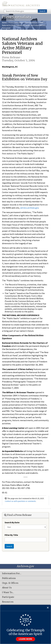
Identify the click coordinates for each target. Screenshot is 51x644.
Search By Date (12, 522)
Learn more (26, 639)
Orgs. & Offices (10, 583)
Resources (8, 602)
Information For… (12, 574)
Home (4, 22)
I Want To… (8, 592)
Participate (8, 597)
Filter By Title (11, 535)
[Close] (48, 608)
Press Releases (31, 22)
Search (42, 11)
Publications (9, 578)
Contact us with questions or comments (20, 501)
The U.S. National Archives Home (21, 4)
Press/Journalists (16, 22)
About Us (7, 588)
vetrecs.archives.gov (29, 208)
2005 (41, 22)
